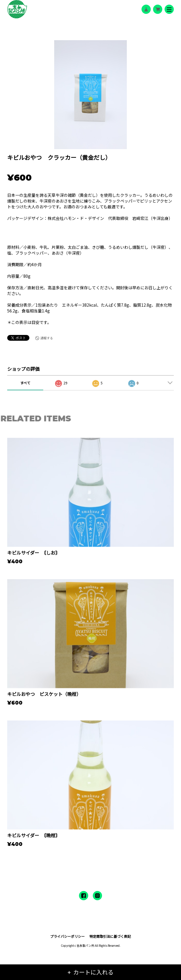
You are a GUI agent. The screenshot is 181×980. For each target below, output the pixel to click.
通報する (47, 338)
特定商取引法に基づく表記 (110, 936)
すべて (25, 383)
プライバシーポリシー (67, 936)
